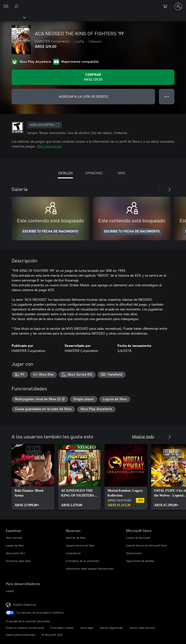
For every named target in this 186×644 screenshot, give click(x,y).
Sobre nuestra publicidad (20, 635)
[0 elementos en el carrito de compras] (167, 7)
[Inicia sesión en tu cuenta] (178, 7)
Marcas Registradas (112, 628)
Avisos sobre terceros (142, 628)
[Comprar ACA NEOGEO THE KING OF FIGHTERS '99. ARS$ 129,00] (93, 77)
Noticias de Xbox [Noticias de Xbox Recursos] (76, 538)
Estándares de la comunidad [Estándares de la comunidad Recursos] (82, 561)
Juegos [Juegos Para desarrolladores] (10, 591)
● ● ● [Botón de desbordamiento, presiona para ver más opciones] (167, 96)
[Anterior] (160, 189)
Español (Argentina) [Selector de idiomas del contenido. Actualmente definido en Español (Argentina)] (25, 605)
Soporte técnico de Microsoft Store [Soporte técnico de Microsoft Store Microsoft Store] (146, 545)
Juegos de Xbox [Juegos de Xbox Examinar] (15, 545)
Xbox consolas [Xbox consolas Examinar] (14, 538)
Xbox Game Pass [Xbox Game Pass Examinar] (15, 553)
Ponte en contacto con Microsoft (25, 628)
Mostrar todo (143, 436)
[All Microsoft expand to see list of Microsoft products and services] (6, 7)
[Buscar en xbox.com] (17, 6)
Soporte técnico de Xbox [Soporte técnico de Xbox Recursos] (80, 545)
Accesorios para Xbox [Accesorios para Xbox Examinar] (18, 561)
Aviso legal (87, 628)
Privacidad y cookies (62, 628)
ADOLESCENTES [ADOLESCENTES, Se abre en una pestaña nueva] (44, 125)
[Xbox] (13, 17)
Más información (49, 146)
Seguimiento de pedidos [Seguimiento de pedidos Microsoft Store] (140, 561)
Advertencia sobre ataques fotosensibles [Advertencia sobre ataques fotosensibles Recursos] (90, 569)
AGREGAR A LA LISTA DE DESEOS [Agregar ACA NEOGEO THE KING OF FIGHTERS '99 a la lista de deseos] (83, 96)
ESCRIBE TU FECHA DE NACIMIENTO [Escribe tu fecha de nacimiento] (50, 231)
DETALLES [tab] (66, 173)
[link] (33, 477)
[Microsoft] (93, 4)
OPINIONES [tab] (94, 173)
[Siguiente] (170, 189)
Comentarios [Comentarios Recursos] (73, 553)
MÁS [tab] (121, 173)
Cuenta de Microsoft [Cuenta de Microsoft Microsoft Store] (138, 538)
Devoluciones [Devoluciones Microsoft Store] (134, 553)
